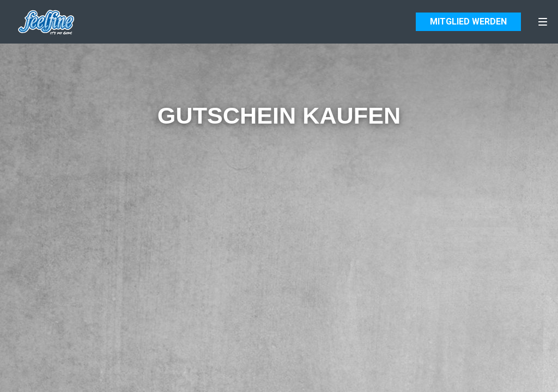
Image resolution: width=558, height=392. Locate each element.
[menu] (543, 22)
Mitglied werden (468, 22)
